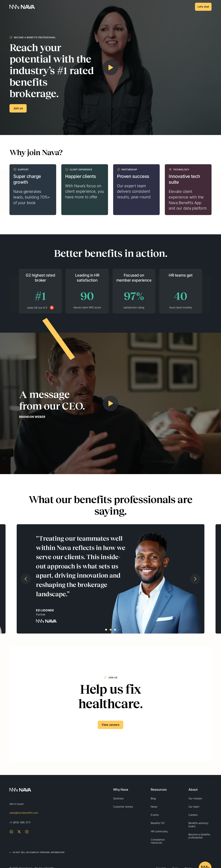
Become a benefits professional (199, 836)
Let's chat (203, 7)
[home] (22, 7)
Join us (18, 108)
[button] (15, 579)
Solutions (118, 798)
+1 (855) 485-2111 (20, 822)
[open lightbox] (110, 67)
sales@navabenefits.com (24, 813)
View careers (110, 725)
